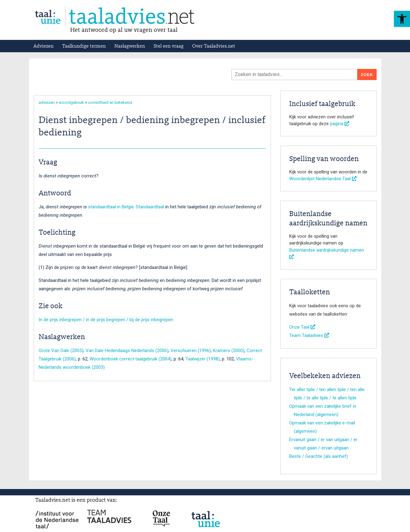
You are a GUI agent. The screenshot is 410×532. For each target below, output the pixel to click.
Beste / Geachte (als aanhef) (319, 456)
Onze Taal (302, 327)
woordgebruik (71, 102)
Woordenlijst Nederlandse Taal (323, 179)
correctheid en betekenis (110, 102)
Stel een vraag (169, 46)
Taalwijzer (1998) (203, 359)
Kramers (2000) (229, 351)
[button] (402, 19)
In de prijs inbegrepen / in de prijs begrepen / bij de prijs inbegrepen (106, 320)
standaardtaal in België (111, 207)
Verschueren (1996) (191, 351)
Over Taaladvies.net (214, 46)
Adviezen (43, 46)
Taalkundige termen (84, 46)
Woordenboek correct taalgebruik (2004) (131, 359)
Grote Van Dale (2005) (61, 351)
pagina (340, 124)
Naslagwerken (130, 46)
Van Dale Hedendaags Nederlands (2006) (127, 351)
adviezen (47, 102)
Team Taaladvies (309, 335)
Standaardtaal (150, 207)
